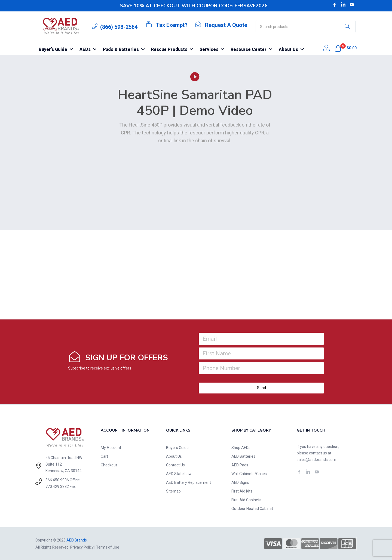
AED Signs (240, 482)
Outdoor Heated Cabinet (252, 509)
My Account (111, 448)
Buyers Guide (177, 448)
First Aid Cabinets (246, 500)
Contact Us (175, 465)
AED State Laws (180, 474)
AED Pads (240, 465)
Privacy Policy (82, 547)
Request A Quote (226, 25)
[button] (338, 48)
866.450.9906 (57, 480)
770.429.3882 (57, 487)
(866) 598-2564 (119, 27)
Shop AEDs (241, 448)
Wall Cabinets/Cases (249, 474)
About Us (174, 456)
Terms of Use (108, 547)
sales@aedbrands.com (316, 460)
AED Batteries (243, 456)
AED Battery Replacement (189, 482)
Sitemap (173, 491)
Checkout (109, 465)
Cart (104, 456)
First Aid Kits (242, 491)
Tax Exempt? (172, 25)
